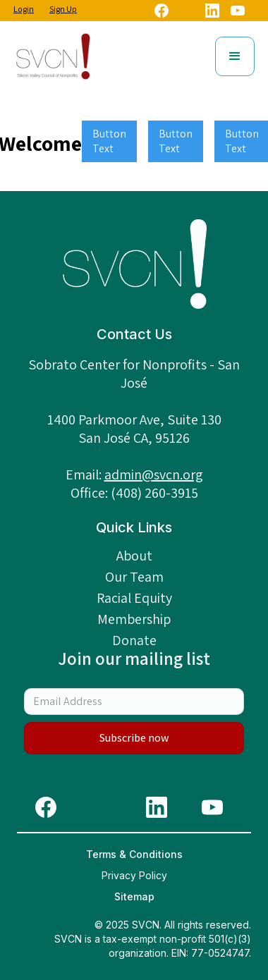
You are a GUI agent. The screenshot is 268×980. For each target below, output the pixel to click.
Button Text (109, 141)
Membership (134, 619)
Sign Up (63, 9)
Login (24, 9)
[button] (235, 56)
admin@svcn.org (154, 474)
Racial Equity (134, 598)
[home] (53, 56)
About (134, 556)
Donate (134, 640)
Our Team (134, 577)
